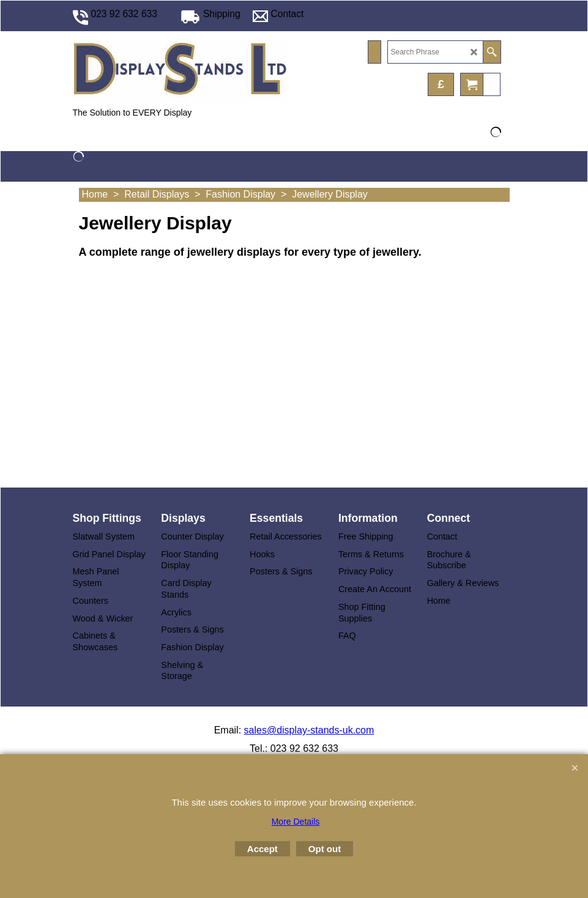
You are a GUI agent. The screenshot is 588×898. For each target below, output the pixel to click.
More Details (296, 822)
